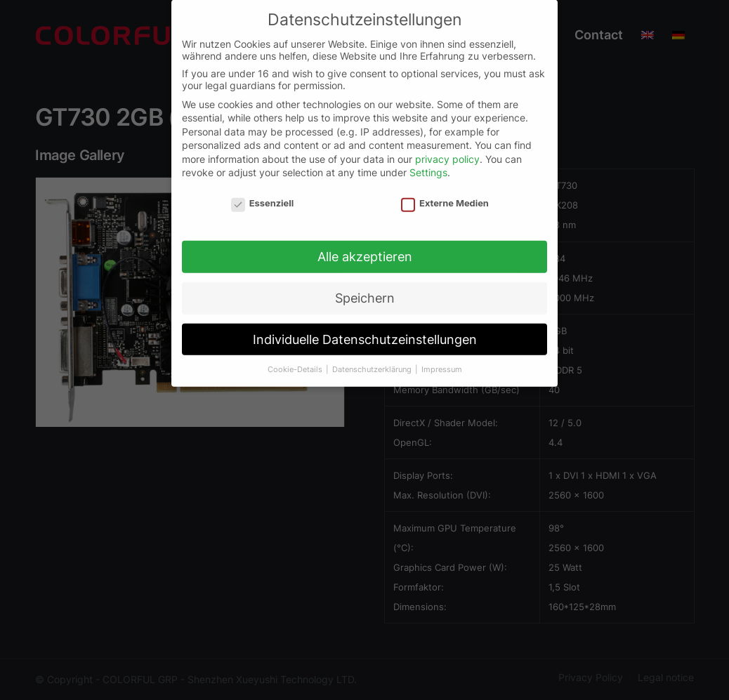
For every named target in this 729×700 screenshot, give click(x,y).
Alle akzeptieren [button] (365, 249)
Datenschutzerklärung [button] (373, 361)
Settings (428, 165)
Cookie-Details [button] (296, 361)
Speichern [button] (365, 290)
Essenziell (262, 196)
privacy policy (447, 151)
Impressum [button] (442, 361)
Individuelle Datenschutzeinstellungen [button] (365, 332)
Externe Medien (445, 196)
